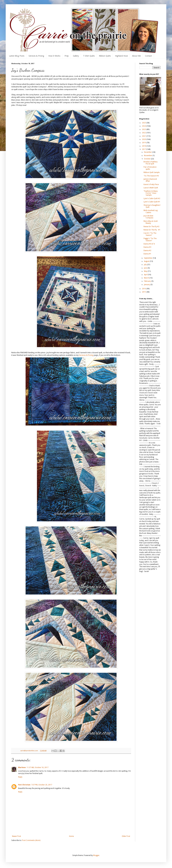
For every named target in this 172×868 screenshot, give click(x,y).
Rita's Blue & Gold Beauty (151, 222)
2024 (144, 126)
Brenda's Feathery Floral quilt (151, 163)
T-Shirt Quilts (89, 56)
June (146, 268)
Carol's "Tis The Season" (150, 234)
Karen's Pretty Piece (151, 184)
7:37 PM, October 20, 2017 (42, 785)
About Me (136, 56)
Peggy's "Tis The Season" (150, 239)
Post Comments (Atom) (31, 840)
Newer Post (16, 836)
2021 (144, 136)
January (147, 285)
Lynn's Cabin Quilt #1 (152, 202)
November (148, 156)
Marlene (22, 767)
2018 (144, 146)
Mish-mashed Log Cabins (151, 211)
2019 (144, 143)
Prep (67, 56)
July (146, 265)
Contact (148, 56)
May (146, 271)
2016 (144, 289)
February (148, 281)
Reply (20, 777)
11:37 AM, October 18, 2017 (37, 767)
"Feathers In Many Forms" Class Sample (151, 193)
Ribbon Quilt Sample (152, 172)
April (146, 275)
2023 (144, 129)
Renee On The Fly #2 (151, 227)
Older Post (126, 836)
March (147, 278)
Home (71, 836)
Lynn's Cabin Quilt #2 (152, 198)
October (147, 159)
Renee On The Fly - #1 (152, 230)
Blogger (96, 855)
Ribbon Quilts (105, 56)
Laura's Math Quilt (151, 188)
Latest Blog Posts (17, 56)
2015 (144, 292)
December (148, 152)
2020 (144, 139)
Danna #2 (147, 251)
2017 (144, 149)
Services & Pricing (36, 56)
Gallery (76, 56)
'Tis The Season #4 (151, 176)
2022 (144, 133)
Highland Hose (121, 56)
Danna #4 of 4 (149, 244)
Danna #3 (147, 247)
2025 (144, 123)
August (147, 261)
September (148, 258)
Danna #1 (147, 254)
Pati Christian (24, 785)
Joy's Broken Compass (148, 217)
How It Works (54, 56)
